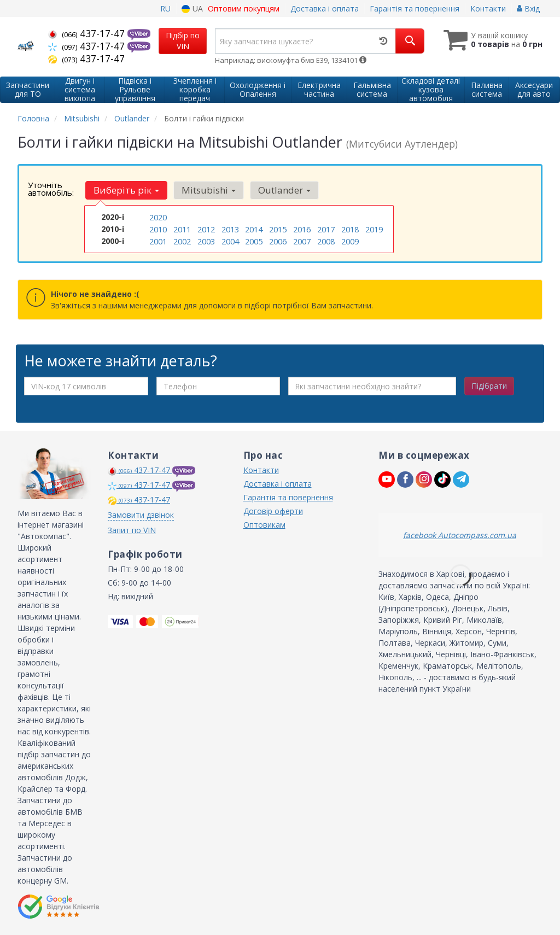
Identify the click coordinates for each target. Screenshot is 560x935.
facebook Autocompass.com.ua (460, 535)
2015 (278, 228)
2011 (182, 228)
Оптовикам (264, 525)
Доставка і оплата (325, 8)
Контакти (488, 8)
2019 (374, 228)
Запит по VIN (132, 530)
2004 (230, 240)
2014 (254, 228)
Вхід (528, 8)
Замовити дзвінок (141, 515)
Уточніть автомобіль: (51, 189)
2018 (350, 228)
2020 (158, 217)
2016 (302, 228)
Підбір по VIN (183, 41)
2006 (278, 240)
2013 (230, 228)
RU (165, 8)
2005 (254, 240)
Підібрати (489, 386)
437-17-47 (88, 33)
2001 (158, 240)
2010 (158, 228)
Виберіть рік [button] (125, 190)
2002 (182, 240)
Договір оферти (273, 511)
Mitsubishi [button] (206, 190)
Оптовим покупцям (244, 8)
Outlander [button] (280, 190)
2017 (326, 228)
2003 (206, 240)
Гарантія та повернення (415, 8)
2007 (302, 240)
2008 (326, 240)
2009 (350, 240)
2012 (206, 228)
